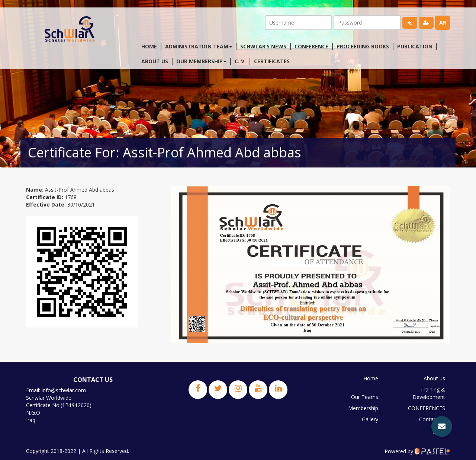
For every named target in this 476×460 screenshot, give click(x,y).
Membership (363, 408)
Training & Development (429, 393)
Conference (311, 46)
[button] (442, 427)
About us (155, 61)
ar (443, 23)
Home (149, 46)
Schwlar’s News (263, 46)
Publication (415, 46)
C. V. (240, 61)
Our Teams (365, 397)
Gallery (370, 419)
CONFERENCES (427, 408)
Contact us (432, 419)
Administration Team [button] (199, 46)
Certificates (272, 61)
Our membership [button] (201, 61)
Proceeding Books (363, 46)
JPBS (439, 430)
